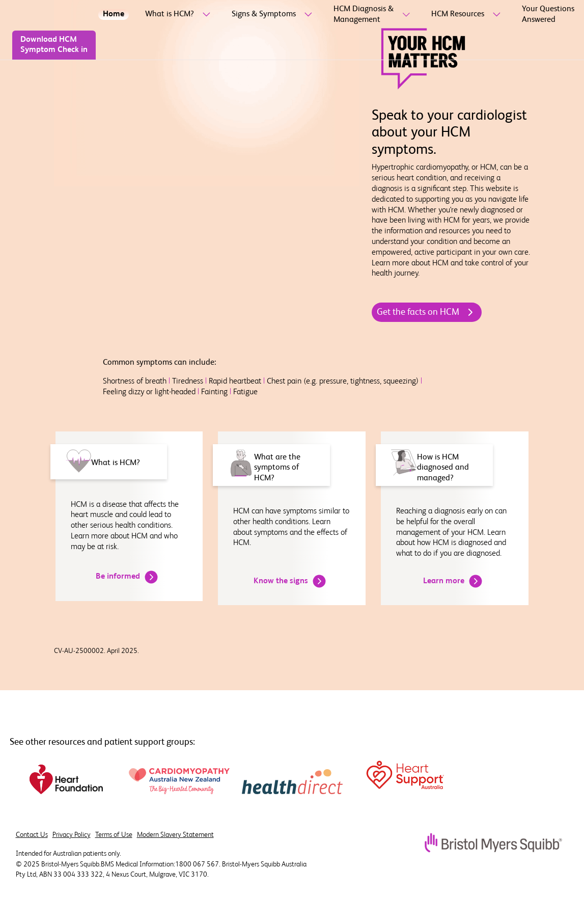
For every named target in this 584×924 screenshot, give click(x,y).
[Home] (114, 15)
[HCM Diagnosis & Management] (364, 15)
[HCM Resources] (458, 15)
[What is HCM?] (170, 15)
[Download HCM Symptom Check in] (54, 45)
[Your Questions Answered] (548, 15)
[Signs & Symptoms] (264, 15)
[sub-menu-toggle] (204, 15)
